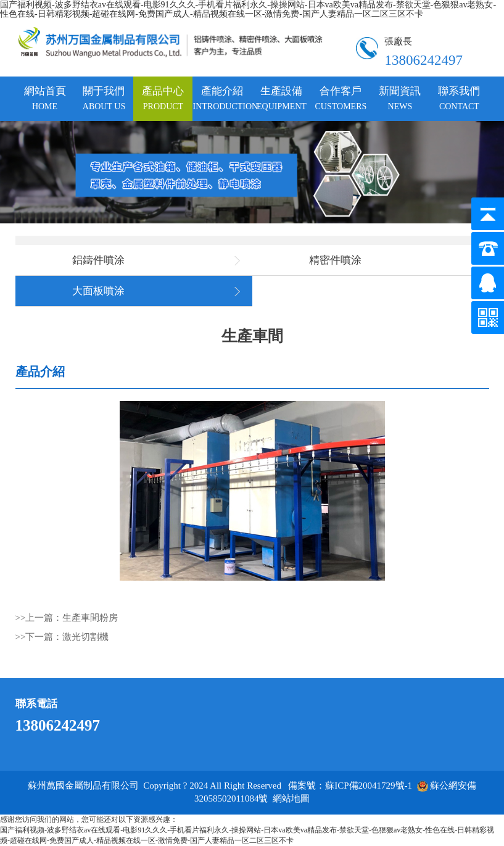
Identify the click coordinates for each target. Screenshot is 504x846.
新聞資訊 (400, 98)
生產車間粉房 (90, 618)
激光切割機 (85, 637)
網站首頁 (45, 98)
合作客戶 (341, 98)
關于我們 (104, 98)
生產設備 (282, 98)
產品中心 (163, 98)
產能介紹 (222, 98)
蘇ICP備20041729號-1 (369, 786)
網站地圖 (291, 798)
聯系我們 (459, 98)
